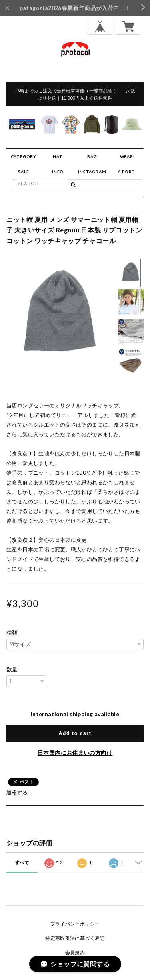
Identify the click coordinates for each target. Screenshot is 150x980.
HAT (58, 156)
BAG (92, 156)
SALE (23, 172)
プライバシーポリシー (75, 924)
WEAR (127, 156)
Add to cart (75, 733)
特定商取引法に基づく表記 (75, 938)
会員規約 (75, 953)
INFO (58, 172)
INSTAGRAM (92, 172)
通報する (17, 792)
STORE (126, 172)
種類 (12, 633)
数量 (12, 669)
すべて (22, 863)
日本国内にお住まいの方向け (75, 753)
